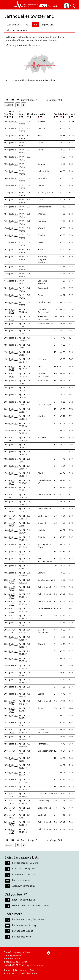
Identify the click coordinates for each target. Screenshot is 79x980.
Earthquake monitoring (24, 925)
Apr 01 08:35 (12, 482)
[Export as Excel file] (18, 105)
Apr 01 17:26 (12, 752)
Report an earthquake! (24, 900)
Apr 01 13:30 (12, 610)
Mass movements (17, 30)
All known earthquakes (24, 886)
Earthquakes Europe (23, 931)
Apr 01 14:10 (12, 631)
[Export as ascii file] (24, 105)
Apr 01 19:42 (12, 823)
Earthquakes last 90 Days (25, 863)
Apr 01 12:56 (12, 581)
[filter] (7, 117)
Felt (27, 25)
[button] (6, 6)
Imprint (8, 970)
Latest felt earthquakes (24, 869)
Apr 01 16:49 (12, 731)
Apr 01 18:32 (12, 795)
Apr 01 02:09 (12, 318)
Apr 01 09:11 (12, 510)
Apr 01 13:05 (12, 596)
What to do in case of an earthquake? (31, 906)
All (35, 25)
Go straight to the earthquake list (23, 45)
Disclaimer (21, 970)
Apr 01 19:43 (12, 831)
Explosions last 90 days (24, 874)
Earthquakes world (22, 937)
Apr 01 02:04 (12, 311)
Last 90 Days (14, 25)
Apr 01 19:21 (12, 802)
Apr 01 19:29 (12, 809)
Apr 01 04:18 (12, 375)
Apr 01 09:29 (12, 517)
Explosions (48, 25)
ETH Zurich (31, 973)
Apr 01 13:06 (12, 603)
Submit (9, 105)
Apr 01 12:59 (12, 588)
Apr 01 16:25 (12, 710)
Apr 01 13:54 (12, 617)
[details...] (14, 121)
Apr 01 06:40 (12, 439)
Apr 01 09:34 (12, 524)
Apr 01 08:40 (12, 496)
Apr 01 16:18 (12, 702)
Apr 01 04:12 (12, 368)
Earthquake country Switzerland (29, 919)
